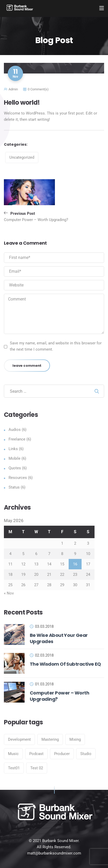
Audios (15, 430)
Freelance (17, 439)
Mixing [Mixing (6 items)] (75, 739)
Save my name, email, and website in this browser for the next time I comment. (56, 346)
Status (14, 487)
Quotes (15, 468)
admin (13, 89)
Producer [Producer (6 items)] (62, 754)
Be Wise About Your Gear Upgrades (59, 638)
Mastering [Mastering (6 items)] (50, 739)
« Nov (9, 593)
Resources (18, 478)
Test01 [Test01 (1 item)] (14, 768)
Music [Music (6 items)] (13, 754)
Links (13, 449)
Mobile (15, 458)
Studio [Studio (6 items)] (86, 754)
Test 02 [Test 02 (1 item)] (37, 768)
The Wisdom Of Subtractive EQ (65, 664)
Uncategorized (22, 157)
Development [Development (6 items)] (19, 739)
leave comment (27, 366)
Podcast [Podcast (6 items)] (36, 754)
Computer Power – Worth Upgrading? (59, 696)
